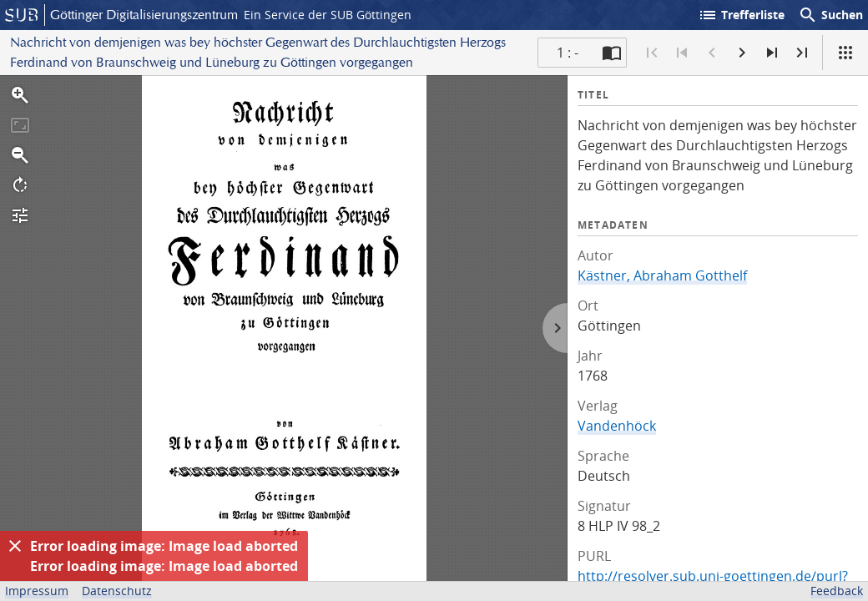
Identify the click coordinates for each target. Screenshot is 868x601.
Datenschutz (117, 591)
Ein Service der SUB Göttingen (328, 15)
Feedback (837, 591)
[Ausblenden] (15, 546)
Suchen (830, 15)
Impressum (37, 591)
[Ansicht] (845, 53)
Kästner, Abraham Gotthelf (662, 275)
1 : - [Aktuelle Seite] (568, 53)
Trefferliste (741, 15)
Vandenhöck (617, 426)
